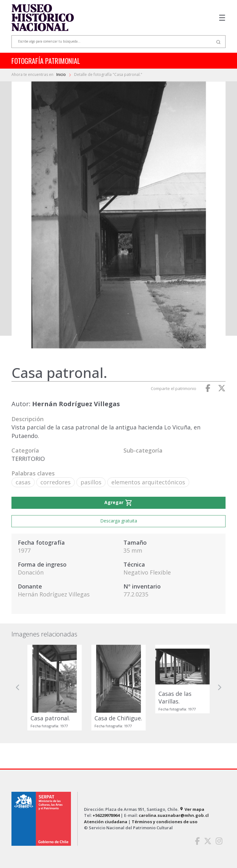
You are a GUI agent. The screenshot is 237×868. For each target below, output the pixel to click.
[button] (18, 687)
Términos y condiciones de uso (165, 822)
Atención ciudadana (106, 822)
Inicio (62, 74)
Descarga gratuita (119, 521)
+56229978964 (106, 815)
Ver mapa (192, 809)
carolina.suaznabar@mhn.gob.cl (174, 815)
